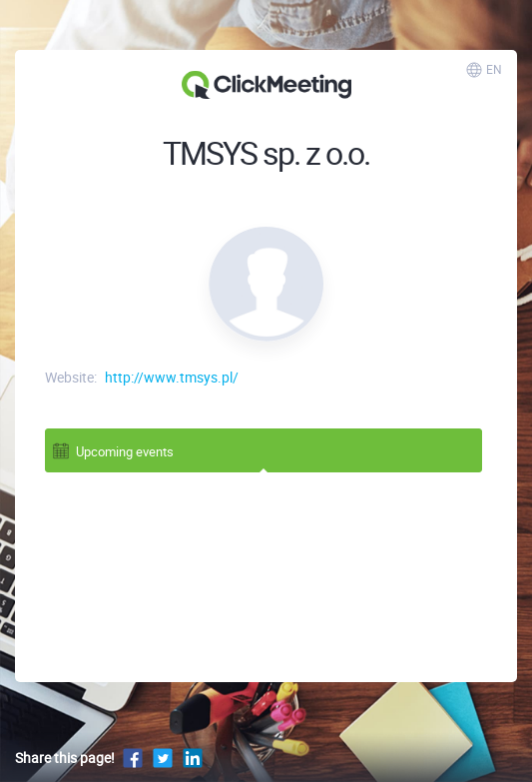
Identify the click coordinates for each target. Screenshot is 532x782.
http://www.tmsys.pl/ (172, 377)
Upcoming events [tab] (112, 450)
